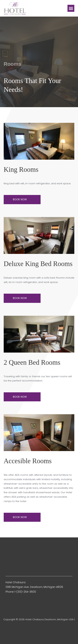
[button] (71, 8)
